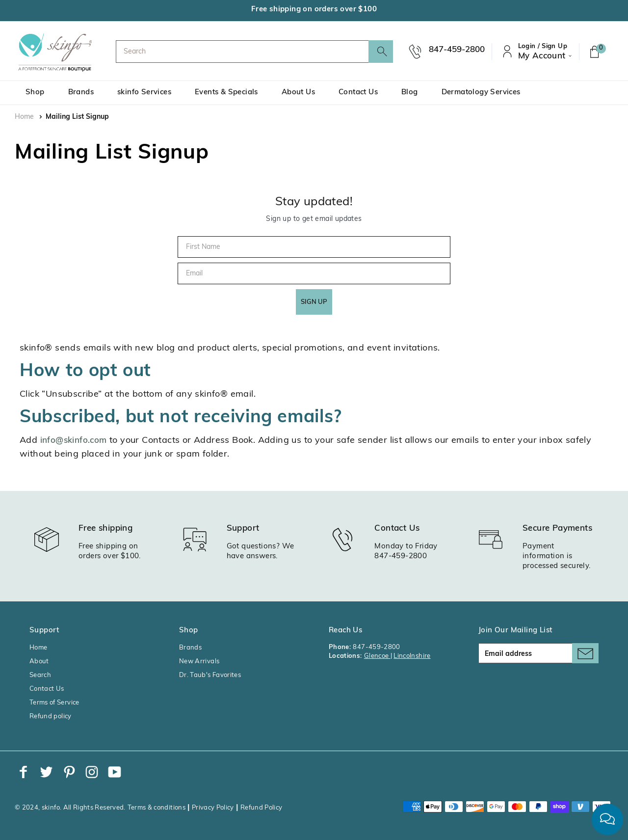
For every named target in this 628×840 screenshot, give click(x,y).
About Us (298, 93)
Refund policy (51, 717)
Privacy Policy (213, 808)
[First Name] (314, 247)
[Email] (314, 273)
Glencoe (377, 656)
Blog (410, 93)
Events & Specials (226, 93)
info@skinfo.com (74, 441)
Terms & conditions (157, 808)
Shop (35, 93)
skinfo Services (144, 93)
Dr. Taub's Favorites (210, 675)
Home (24, 117)
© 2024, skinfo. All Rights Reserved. (70, 808)
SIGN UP (314, 302)
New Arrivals (199, 662)
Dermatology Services (481, 93)
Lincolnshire (412, 656)
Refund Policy (262, 808)
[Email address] (538, 653)
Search (40, 675)
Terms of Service (54, 703)
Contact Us (358, 93)
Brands (81, 93)
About (39, 662)
